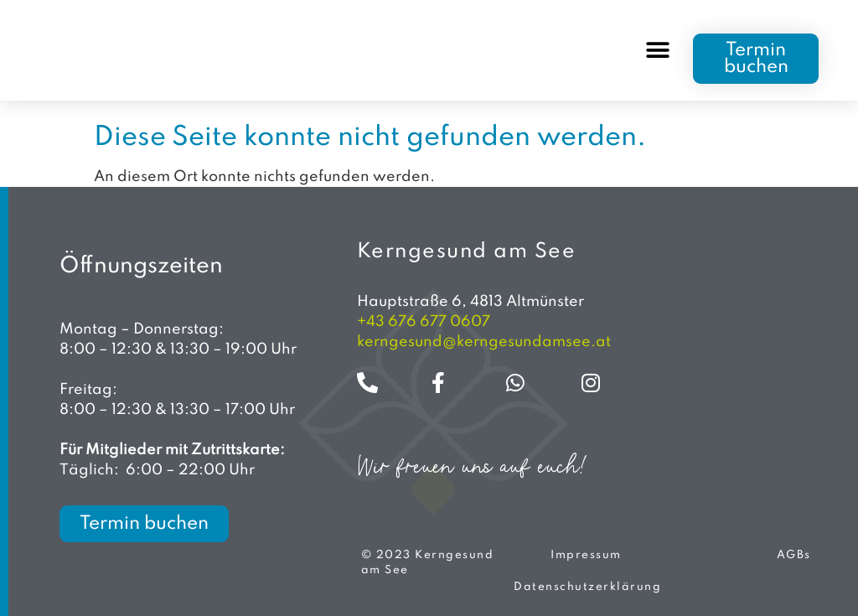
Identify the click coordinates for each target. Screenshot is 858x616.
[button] (657, 51)
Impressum (586, 555)
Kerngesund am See (467, 252)
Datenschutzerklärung (587, 587)
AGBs (794, 555)
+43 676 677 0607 (424, 322)
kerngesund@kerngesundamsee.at (484, 342)
